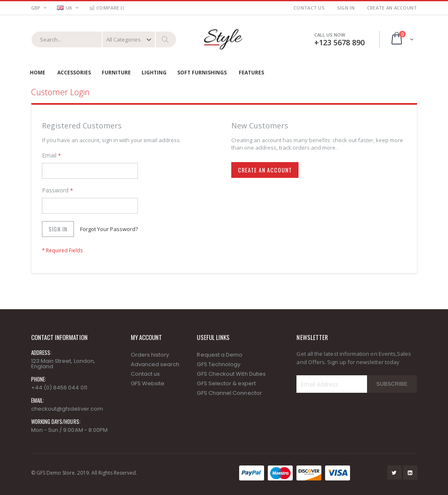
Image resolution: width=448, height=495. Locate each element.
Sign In (346, 8)
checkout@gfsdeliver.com (67, 409)
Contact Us (309, 8)
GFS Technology (219, 364)
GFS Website (148, 383)
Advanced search (155, 364)
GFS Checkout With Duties (231, 374)
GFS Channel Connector (229, 393)
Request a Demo (220, 355)
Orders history (150, 355)
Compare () (106, 8)
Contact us (146, 374)
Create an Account (392, 8)
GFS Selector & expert (226, 383)
